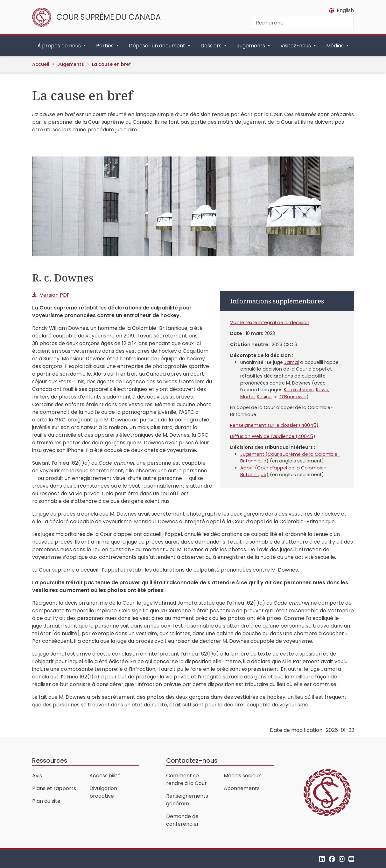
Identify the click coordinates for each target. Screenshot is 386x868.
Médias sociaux (242, 776)
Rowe (322, 390)
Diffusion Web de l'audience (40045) (273, 436)
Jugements (71, 64)
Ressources (50, 761)
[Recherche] (303, 23)
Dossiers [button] (212, 46)
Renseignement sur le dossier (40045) (274, 425)
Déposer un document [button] (158, 46)
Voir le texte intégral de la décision (270, 323)
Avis (37, 776)
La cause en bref (111, 64)
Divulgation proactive (103, 792)
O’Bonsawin (293, 397)
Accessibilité (105, 776)
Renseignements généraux (187, 800)
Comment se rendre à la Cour (186, 779)
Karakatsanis (299, 390)
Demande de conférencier (182, 820)
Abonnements (242, 788)
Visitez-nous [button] (296, 46)
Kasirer (264, 397)
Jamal (291, 362)
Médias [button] (336, 46)
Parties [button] (105, 46)
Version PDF (55, 295)
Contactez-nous (192, 761)
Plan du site (46, 801)
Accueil (41, 64)
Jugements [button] (252, 46)
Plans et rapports (54, 788)
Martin (247, 397)
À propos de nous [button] (60, 46)
